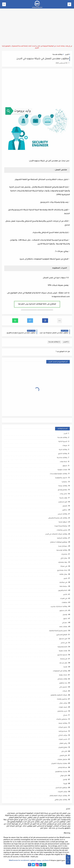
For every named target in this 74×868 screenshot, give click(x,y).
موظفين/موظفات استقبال (59, 542)
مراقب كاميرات (62, 792)
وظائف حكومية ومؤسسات (58, 474)
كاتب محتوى (63, 611)
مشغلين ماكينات (62, 719)
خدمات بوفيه (63, 675)
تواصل (65, 780)
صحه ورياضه (63, 731)
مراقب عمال (63, 703)
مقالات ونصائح (62, 679)
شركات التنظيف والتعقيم (59, 695)
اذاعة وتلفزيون (63, 591)
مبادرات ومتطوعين (61, 772)
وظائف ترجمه (63, 723)
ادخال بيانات (63, 494)
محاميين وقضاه (62, 699)
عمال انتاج (64, 558)
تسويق (65, 466)
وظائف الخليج (63, 454)
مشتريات (64, 554)
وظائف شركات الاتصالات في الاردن (56, 534)
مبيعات (65, 446)
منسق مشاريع (62, 655)
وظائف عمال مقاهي (61, 800)
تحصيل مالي (63, 687)
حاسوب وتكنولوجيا (61, 478)
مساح (65, 715)
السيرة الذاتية (63, 442)
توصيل (65, 615)
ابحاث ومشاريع (62, 570)
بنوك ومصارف (63, 562)
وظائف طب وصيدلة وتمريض (58, 518)
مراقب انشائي (63, 735)
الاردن (67, 55)
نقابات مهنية (63, 651)
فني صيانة (64, 566)
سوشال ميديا (63, 546)
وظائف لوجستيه (62, 550)
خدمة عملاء (64, 462)
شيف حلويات (63, 707)
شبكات (65, 691)
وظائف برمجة (63, 486)
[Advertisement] (37, 27)
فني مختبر (64, 643)
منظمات (64, 603)
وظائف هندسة (57, 55)
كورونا (65, 784)
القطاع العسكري (62, 635)
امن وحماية (64, 659)
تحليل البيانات (63, 727)
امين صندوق (63, 639)
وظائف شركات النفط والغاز (58, 796)
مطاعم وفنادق (62, 490)
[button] (45, 321)
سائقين (65, 510)
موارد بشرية (63, 498)
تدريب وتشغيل (62, 711)
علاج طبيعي (63, 756)
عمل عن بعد (63, 663)
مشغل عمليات (62, 760)
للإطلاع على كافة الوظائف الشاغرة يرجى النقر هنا (37, 304)
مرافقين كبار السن (61, 788)
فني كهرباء (64, 599)
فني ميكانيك (63, 583)
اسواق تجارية (63, 522)
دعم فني (65, 623)
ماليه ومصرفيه (62, 647)
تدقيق (65, 619)
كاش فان (64, 752)
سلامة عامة (63, 587)
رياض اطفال (63, 744)
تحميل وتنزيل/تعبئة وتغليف (58, 631)
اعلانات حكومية (62, 470)
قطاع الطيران (63, 748)
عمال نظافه (63, 575)
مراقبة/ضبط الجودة (61, 526)
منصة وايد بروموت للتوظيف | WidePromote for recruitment (29, 861)
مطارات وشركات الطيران (59, 764)
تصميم (65, 506)
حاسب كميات (63, 740)
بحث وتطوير (63, 683)
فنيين (65, 579)
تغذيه (65, 667)
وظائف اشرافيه (62, 538)
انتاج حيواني (64, 776)
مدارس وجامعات (62, 530)
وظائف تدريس (62, 514)
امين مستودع (63, 502)
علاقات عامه (63, 627)
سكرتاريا (64, 482)
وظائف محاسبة (62, 458)
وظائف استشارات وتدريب (59, 607)
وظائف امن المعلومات (60, 671)
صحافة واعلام (63, 768)
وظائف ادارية (63, 450)
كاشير (65, 595)
